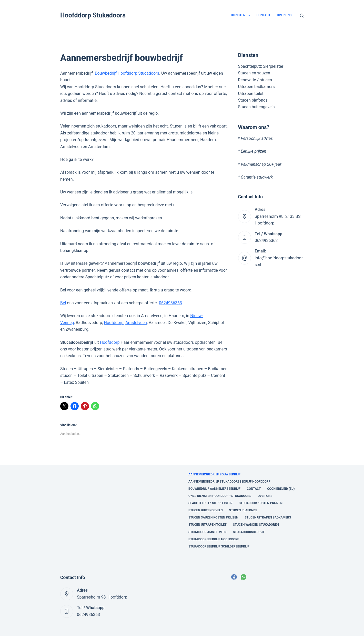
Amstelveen (136, 323)
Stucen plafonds (253, 100)
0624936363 (170, 303)
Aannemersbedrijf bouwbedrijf (214, 474)
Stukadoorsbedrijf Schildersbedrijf (219, 546)
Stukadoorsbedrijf (249, 532)
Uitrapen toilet (251, 94)
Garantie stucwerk (257, 177)
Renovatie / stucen (255, 80)
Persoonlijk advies (257, 138)
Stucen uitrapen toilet (208, 525)
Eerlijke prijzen (253, 151)
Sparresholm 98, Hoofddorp (102, 597)
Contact (264, 15)
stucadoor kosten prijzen (261, 503)
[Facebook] (234, 577)
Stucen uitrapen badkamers (268, 517)
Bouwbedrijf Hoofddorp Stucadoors (127, 73)
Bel (63, 303)
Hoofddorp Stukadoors (93, 15)
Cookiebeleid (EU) (281, 489)
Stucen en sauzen (254, 73)
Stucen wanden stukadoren (256, 525)
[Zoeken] (302, 16)
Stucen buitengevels (256, 107)
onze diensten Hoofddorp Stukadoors (220, 496)
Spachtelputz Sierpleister (261, 66)
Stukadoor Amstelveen (208, 532)
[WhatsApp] (244, 577)
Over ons (284, 15)
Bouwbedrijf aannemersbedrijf (214, 489)
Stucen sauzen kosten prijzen (213, 517)
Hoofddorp (114, 323)
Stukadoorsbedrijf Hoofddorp (214, 539)
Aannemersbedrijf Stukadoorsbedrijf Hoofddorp (229, 482)
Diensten (242, 15)
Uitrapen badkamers (256, 87)
